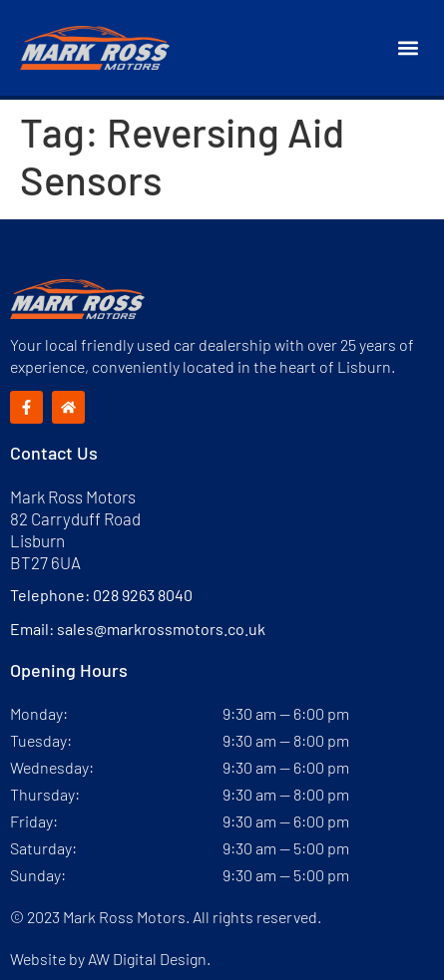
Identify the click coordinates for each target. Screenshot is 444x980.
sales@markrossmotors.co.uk (161, 629)
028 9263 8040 (143, 595)
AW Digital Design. (149, 959)
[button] (408, 48)
